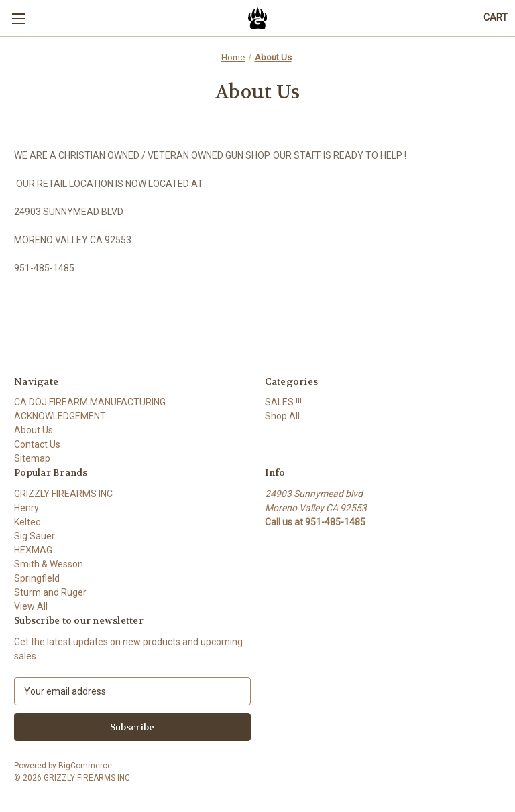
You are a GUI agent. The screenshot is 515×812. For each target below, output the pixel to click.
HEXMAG (33, 550)
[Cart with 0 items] (496, 18)
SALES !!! (283, 402)
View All (31, 606)
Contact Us (37, 444)
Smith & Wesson (49, 564)
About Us (34, 430)
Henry (26, 508)
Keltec (27, 522)
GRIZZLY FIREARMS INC (63, 494)
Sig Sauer (35, 536)
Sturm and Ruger (50, 592)
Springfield (37, 578)
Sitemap (32, 458)
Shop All (282, 416)
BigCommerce (85, 766)
